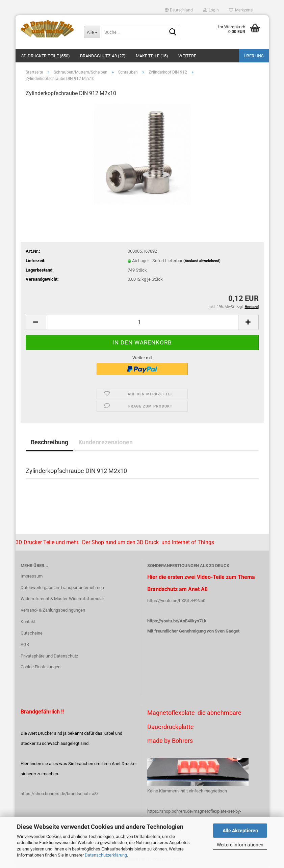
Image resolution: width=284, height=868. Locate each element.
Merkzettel (241, 10)
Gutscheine (32, 633)
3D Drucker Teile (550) (46, 56)
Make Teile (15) (152, 56)
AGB (25, 645)
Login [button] (211, 10)
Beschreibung (49, 442)
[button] (179, 10)
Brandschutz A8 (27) (103, 56)
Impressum (32, 576)
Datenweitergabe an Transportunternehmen (62, 587)
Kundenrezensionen (106, 442)
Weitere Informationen (240, 845)
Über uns (254, 56)
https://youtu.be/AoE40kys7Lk (177, 621)
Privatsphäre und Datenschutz (49, 656)
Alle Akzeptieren (240, 831)
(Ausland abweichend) (202, 261)
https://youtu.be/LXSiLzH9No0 (176, 601)
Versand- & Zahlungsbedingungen (53, 610)
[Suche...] (92, 32)
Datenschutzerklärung (106, 855)
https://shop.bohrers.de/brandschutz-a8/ (59, 794)
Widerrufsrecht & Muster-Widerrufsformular (62, 599)
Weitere (187, 56)
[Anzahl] (142, 322)
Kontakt (28, 622)
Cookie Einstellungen (41, 667)
